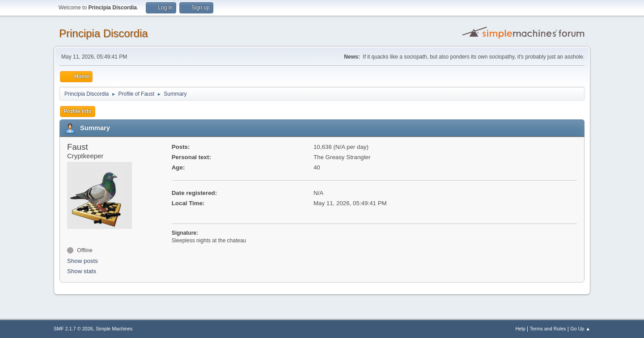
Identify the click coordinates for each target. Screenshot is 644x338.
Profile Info (78, 111)
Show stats (82, 271)
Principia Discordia (104, 33)
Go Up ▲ (580, 329)
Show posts (83, 261)
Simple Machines (114, 329)
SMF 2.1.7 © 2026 (73, 329)
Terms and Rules (548, 329)
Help (521, 329)
